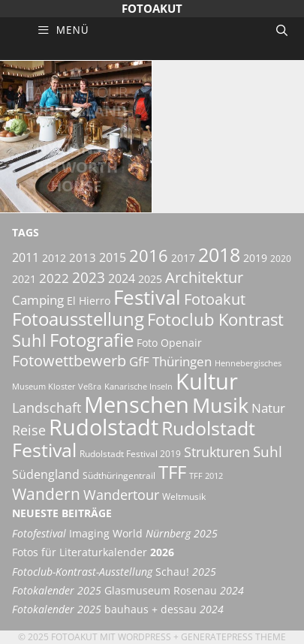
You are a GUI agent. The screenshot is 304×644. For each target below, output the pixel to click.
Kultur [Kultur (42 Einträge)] (207, 381)
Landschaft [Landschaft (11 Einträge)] (47, 407)
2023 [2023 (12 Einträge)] (89, 278)
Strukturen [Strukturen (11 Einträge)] (217, 451)
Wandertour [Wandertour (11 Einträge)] (121, 494)
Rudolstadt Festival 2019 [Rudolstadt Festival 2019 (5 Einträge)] (130, 454)
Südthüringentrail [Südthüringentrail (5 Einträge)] (119, 475)
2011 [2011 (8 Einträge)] (26, 257)
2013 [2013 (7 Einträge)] (83, 257)
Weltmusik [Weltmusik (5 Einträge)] (184, 497)
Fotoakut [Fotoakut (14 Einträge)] (215, 299)
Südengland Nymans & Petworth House (76, 139)
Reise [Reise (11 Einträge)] (29, 430)
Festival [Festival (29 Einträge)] (147, 297)
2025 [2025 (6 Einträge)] (150, 279)
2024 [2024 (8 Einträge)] (122, 278)
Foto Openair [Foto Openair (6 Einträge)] (169, 343)
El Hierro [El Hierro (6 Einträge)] (89, 301)
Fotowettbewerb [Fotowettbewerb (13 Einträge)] (69, 361)
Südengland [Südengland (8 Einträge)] (46, 474)
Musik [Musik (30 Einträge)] (220, 405)
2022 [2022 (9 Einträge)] (54, 278)
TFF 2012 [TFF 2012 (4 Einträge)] (206, 476)
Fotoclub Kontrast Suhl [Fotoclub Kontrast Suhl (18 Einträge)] (148, 330)
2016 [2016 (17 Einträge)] (149, 256)
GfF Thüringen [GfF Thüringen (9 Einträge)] (170, 361)
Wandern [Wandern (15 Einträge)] (46, 494)
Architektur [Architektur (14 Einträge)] (204, 277)
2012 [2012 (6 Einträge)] (54, 258)
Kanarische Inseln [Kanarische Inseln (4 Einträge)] (138, 387)
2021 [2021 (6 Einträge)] (24, 279)
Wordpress (144, 637)
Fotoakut (152, 8)
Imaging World (115, 534)
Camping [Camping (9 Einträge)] (38, 300)
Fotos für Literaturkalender (93, 552)
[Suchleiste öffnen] (282, 30)
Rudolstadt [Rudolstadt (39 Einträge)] (104, 427)
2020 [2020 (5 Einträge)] (281, 259)
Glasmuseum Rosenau (128, 591)
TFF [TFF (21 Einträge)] (172, 472)
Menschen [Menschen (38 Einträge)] (137, 405)
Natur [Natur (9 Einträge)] (268, 408)
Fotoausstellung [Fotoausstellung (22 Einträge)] (78, 319)
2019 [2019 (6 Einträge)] (255, 258)
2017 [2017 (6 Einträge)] (183, 258)
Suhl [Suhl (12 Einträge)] (268, 452)
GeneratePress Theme (233, 637)
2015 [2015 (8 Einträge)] (113, 257)
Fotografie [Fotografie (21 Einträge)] (92, 340)
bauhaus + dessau (118, 609)
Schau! (114, 572)
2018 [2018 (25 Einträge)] (219, 254)
